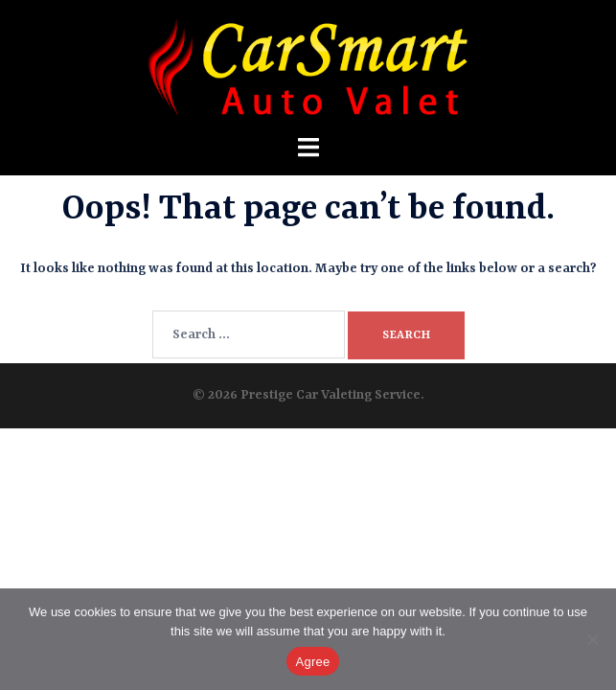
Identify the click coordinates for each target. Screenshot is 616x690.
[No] (592, 639)
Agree (313, 662)
